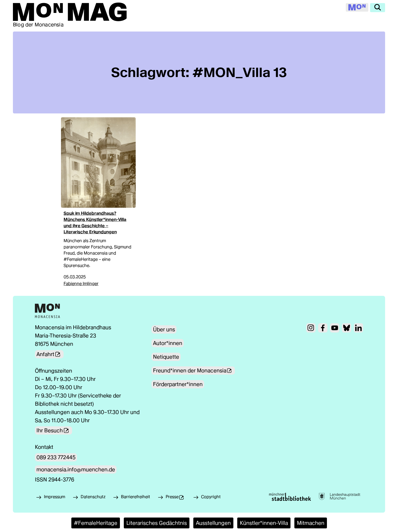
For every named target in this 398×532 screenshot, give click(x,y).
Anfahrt (50, 354)
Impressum (55, 497)
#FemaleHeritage (96, 523)
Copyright (212, 497)
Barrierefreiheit (136, 497)
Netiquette (166, 357)
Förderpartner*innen (178, 384)
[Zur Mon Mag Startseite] (70, 12)
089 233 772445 (56, 457)
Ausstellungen (213, 523)
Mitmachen (311, 523)
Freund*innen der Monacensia (194, 371)
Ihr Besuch (54, 430)
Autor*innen (168, 343)
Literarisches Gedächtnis (157, 523)
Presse (178, 498)
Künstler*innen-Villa (264, 523)
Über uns (164, 329)
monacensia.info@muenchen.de (76, 469)
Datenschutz (93, 497)
